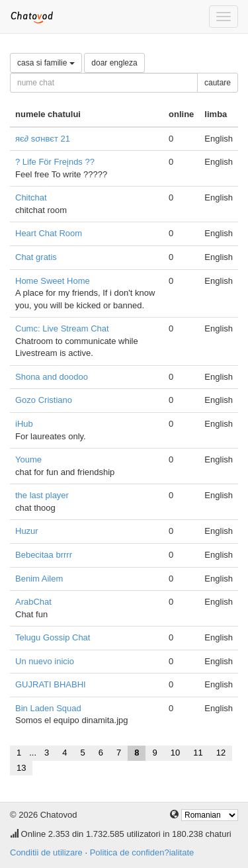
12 (221, 753)
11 (198, 753)
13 (21, 768)
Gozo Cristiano (44, 400)
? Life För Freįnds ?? (55, 162)
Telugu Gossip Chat (53, 637)
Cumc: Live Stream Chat (62, 328)
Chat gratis (36, 257)
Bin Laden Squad (48, 708)
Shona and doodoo (52, 377)
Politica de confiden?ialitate (142, 852)
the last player (42, 495)
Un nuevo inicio (45, 661)
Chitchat (31, 197)
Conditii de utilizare (46, 852)
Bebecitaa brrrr (44, 555)
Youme (28, 459)
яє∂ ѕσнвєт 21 (43, 139)
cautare (218, 83)
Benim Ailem (39, 579)
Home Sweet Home (53, 281)
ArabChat (33, 602)
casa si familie (46, 63)
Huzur (27, 531)
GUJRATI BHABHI (51, 684)
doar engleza (114, 63)
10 (175, 753)
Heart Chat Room (49, 233)
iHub (24, 424)
